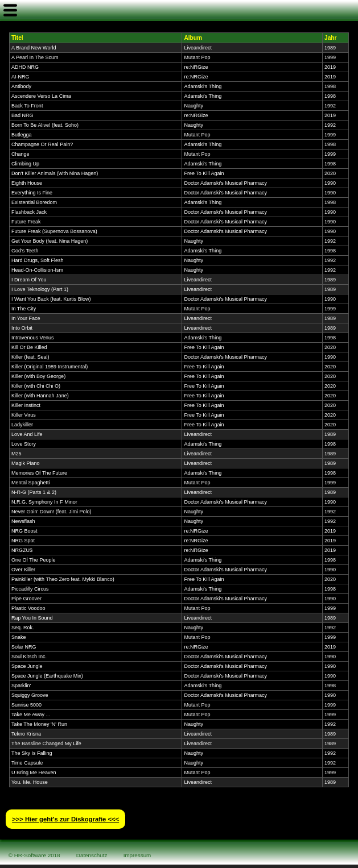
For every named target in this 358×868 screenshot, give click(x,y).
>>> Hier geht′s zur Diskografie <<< (65, 819)
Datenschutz (92, 855)
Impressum (137, 855)
